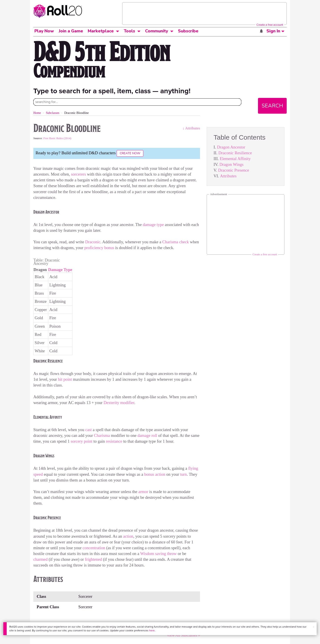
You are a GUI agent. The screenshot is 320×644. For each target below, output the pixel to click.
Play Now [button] (44, 31)
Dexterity (111, 403)
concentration (94, 548)
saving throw (166, 554)
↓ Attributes (191, 128)
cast (89, 430)
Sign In (275, 31)
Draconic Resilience (235, 153)
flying (193, 468)
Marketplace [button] (101, 31)
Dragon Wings (232, 164)
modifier (127, 403)
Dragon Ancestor (231, 147)
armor (143, 492)
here (152, 630)
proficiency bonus (99, 248)
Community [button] (157, 31)
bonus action (155, 474)
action (128, 536)
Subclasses (53, 113)
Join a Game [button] (71, 31)
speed (38, 474)
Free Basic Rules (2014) (57, 138)
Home (37, 113)
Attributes (228, 176)
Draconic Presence (233, 170)
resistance (114, 441)
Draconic (93, 242)
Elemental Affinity (235, 159)
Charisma (102, 435)
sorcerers (78, 174)
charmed (41, 559)
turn (184, 474)
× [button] (314, 627)
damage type (153, 225)
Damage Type (60, 270)
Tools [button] (129, 31)
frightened (93, 559)
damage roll (147, 435)
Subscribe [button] (188, 31)
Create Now (130, 153)
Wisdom (147, 554)
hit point (65, 379)
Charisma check (176, 242)
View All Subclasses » (183, 635)
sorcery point (82, 441)
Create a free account (270, 25)
